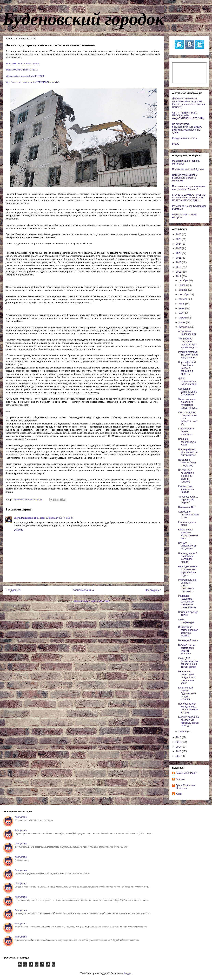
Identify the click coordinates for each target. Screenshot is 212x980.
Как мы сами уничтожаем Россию (186, 489)
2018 (179, 272)
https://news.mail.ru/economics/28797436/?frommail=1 (32, 82)
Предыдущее (153, 590)
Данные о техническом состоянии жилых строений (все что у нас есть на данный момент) (189, 103)
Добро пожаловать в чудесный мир (187, 381)
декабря (184, 280)
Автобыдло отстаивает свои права (188, 515)
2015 (179, 742)
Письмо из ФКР (187, 507)
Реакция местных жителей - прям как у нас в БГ (188, 355)
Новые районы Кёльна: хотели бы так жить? (188, 452)
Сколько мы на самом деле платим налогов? (186, 649)
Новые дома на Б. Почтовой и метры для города (188, 558)
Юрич (179, 794)
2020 (179, 262)
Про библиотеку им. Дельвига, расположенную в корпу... (188, 708)
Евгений (180, 779)
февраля (184, 327)
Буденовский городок (83, 19)
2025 (179, 239)
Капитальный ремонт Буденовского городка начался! (187, 693)
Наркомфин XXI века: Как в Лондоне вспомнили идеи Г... (187, 368)
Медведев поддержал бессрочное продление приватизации (187, 602)
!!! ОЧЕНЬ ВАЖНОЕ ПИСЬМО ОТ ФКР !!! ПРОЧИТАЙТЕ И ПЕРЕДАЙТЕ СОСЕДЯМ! (189, 198)
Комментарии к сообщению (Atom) (92, 601)
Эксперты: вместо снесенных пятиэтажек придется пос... (188, 403)
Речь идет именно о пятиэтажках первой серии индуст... (188, 571)
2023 (179, 248)
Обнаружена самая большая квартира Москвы (188, 631)
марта (182, 322)
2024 (179, 244)
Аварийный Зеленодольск (187, 333)
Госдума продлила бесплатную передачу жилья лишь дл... (188, 721)
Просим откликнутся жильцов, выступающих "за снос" (189, 188)
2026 (179, 234)
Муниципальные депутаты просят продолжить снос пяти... (187, 585)
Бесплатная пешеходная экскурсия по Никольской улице (187, 677)
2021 (179, 258)
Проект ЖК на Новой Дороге (188, 169)
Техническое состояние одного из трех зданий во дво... (188, 343)
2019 (179, 267)
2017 (179, 276)
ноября (183, 285)
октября (183, 290)
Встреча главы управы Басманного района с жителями (185, 178)
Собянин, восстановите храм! (187, 442)
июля (182, 304)
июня (182, 308)
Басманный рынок (188, 640)
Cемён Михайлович (187, 773)
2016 (179, 737)
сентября (184, 294)
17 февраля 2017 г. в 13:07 (59, 518)
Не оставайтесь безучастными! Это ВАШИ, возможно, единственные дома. (187, 128)
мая (181, 313)
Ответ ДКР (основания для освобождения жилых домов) (188, 663)
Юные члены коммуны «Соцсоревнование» (188, 534)
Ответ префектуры (186, 621)
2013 (179, 751)
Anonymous (21, 817)
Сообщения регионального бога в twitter (188, 392)
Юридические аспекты (185, 138)
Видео (176, 144)
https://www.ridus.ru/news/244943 (22, 64)
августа (183, 299)
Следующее (13, 590)
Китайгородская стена (187, 524)
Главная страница (83, 590)
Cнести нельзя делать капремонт (186, 431)
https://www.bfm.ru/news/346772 (22, 70)
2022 (179, 253)
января (183, 732)
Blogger (127, 973)
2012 (179, 756)
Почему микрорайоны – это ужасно (188, 546)
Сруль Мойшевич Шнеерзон (29, 518)
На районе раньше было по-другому (187, 463)
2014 (179, 747)
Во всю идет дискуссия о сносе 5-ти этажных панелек (186, 476)
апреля (183, 318)
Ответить (18, 530)
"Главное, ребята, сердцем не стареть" (188, 500)
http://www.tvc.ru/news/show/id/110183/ (25, 76)
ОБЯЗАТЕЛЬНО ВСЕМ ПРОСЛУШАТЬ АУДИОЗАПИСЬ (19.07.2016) (188, 116)
